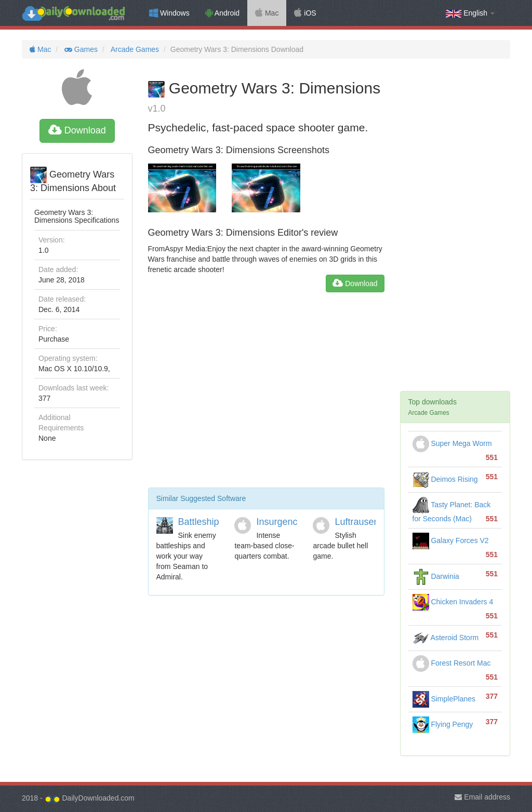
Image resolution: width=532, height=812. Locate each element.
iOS (305, 13)
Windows (169, 13)
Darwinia (436, 576)
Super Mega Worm (452, 443)
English (470, 13)
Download (77, 130)
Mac (267, 13)
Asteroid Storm (446, 638)
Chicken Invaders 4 (453, 602)
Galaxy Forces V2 (451, 540)
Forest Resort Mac (452, 663)
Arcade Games (134, 49)
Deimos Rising (445, 479)
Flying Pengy (443, 724)
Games (80, 49)
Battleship (199, 522)
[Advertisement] (266, 394)
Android (222, 13)
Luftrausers (358, 522)
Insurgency (279, 522)
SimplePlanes (444, 699)
